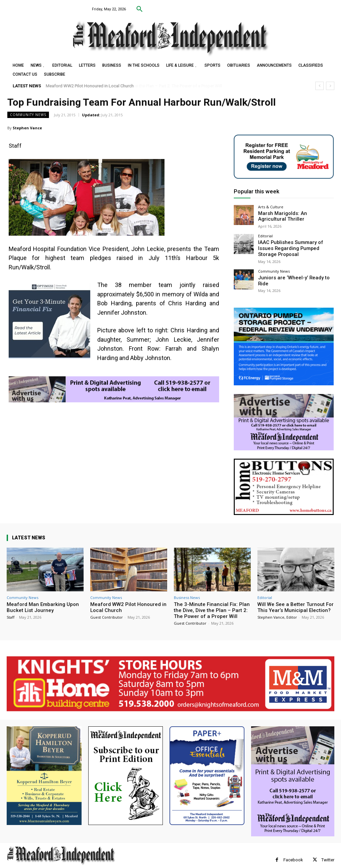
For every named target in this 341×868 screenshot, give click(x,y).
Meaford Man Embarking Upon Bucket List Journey (43, 598)
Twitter (328, 850)
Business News (187, 588)
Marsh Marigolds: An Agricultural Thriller (290, 216)
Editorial (265, 234)
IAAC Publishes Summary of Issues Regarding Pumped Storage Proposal (296, 243)
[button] (140, 9)
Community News (28, 115)
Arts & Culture (271, 207)
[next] (330, 86)
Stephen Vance (27, 128)
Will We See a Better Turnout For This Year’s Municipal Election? (296, 598)
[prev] (320, 86)
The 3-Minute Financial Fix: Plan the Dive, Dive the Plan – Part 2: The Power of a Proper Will (212, 601)
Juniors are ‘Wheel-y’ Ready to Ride (293, 268)
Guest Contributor (107, 608)
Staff (10, 608)
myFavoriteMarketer (90, 863)
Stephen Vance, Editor (277, 608)
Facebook (293, 850)
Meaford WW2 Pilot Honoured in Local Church (90, 86)
